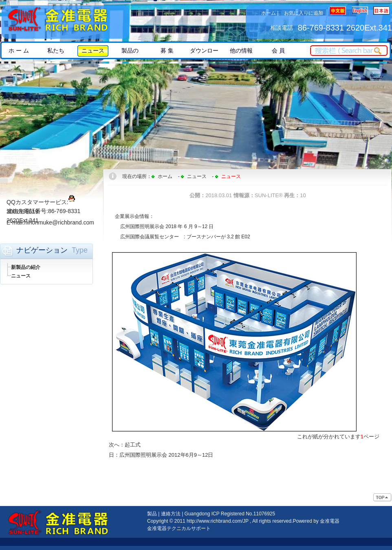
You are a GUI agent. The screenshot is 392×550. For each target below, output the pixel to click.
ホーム (269, 13)
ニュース (21, 276)
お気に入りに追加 (304, 13)
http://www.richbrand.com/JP (218, 521)
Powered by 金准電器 (316, 521)
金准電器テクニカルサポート (179, 528)
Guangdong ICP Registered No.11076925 (230, 514)
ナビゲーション (42, 250)
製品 (152, 514)
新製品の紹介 (26, 267)
